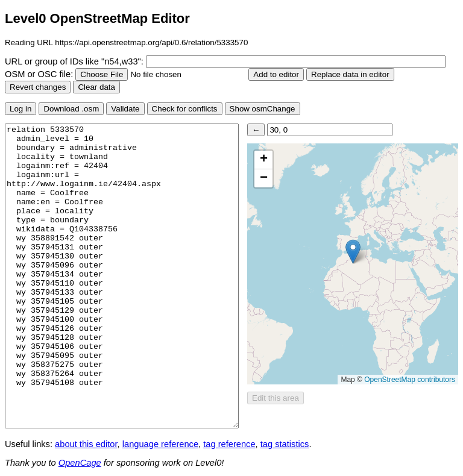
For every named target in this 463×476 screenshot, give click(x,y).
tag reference (229, 444)
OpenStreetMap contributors (410, 380)
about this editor (86, 444)
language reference (160, 444)
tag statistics (285, 444)
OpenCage (80, 463)
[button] (353, 252)
